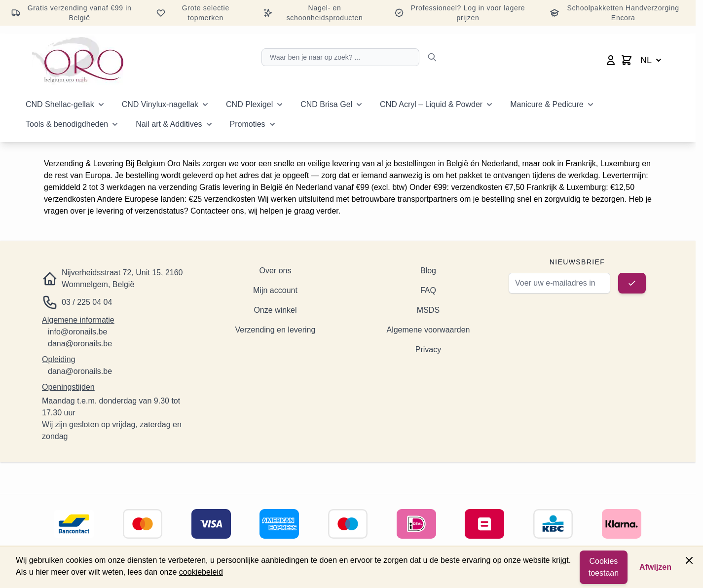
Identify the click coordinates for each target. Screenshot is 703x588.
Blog (428, 271)
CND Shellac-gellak (60, 104)
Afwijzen (655, 567)
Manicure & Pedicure (547, 104)
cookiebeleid (201, 572)
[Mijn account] (611, 60)
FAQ (428, 290)
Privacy (428, 349)
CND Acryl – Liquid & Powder (431, 104)
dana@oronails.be (80, 344)
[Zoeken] (432, 57)
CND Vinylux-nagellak (160, 104)
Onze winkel (275, 310)
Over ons (276, 271)
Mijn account (275, 290)
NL (652, 60)
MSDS (428, 310)
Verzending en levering (276, 330)
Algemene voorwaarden (428, 330)
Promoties (248, 124)
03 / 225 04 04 (87, 302)
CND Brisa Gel (326, 104)
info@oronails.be (77, 332)
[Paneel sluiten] (689, 560)
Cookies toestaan (604, 567)
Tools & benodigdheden (67, 124)
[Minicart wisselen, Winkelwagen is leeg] (627, 60)
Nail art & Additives (169, 124)
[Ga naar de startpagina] (78, 60)
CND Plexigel (249, 104)
